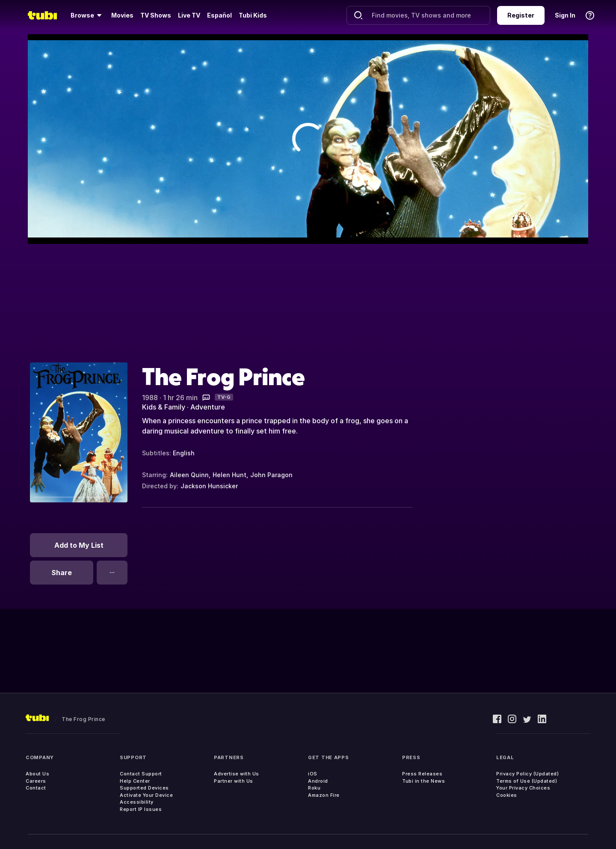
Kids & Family (164, 407)
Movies (122, 15)
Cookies (507, 795)
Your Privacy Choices (523, 788)
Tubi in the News (423, 781)
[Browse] (87, 15)
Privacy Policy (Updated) (527, 774)
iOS (313, 774)
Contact (36, 788)
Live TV (189, 15)
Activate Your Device (146, 795)
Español (219, 15)
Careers (36, 781)
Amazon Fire (324, 795)
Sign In (565, 15)
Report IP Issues (141, 809)
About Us (37, 774)
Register (521, 15)
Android (318, 781)
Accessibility (137, 802)
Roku (314, 788)
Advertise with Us (237, 774)
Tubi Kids (253, 15)
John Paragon (271, 475)
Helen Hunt (230, 475)
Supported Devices (144, 788)
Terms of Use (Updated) (527, 781)
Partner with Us (234, 781)
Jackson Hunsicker (209, 486)
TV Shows (156, 15)
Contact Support (141, 774)
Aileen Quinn (189, 475)
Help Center (135, 781)
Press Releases (422, 774)
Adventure (208, 407)
